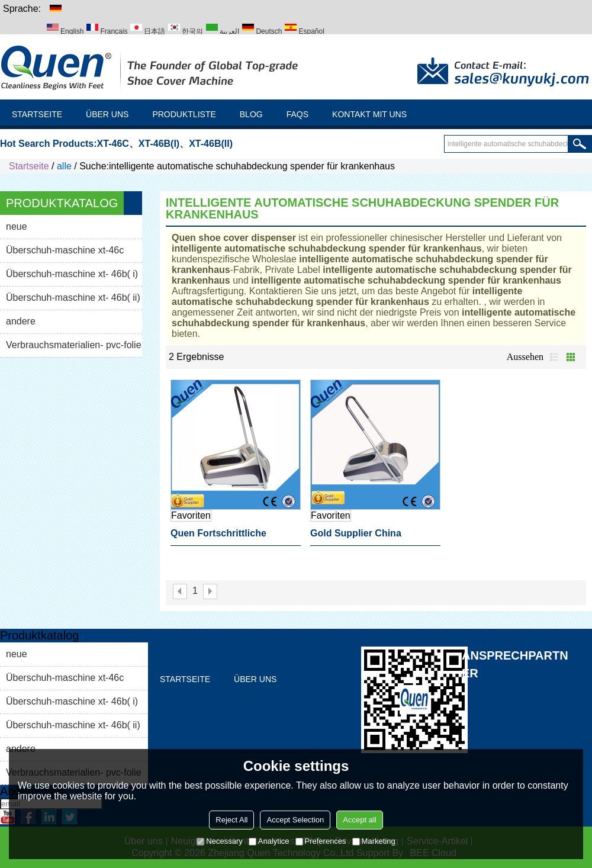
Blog (251, 114)
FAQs (297, 114)
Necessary (219, 841)
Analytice (269, 841)
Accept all (359, 820)
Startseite (37, 114)
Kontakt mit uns (369, 114)
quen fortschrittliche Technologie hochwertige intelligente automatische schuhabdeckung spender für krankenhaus (230, 537)
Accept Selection (295, 820)
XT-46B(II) (211, 144)
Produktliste (184, 114)
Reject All (231, 820)
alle (64, 166)
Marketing (374, 841)
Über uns (107, 114)
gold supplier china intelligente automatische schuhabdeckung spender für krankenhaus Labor (370, 537)
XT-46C (113, 144)
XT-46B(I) (159, 144)
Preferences (321, 841)
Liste (554, 357)
